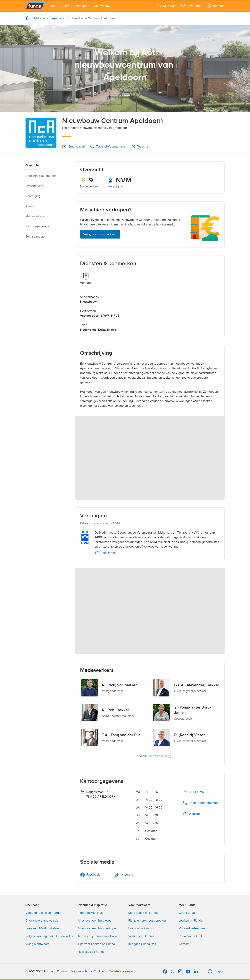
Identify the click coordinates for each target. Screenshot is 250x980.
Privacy (62, 971)
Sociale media (35, 237)
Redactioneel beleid (192, 936)
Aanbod (31, 206)
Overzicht (32, 165)
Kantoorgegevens (37, 226)
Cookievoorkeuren (122, 971)
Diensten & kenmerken (41, 176)
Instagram (123, 875)
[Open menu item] (54, 6)
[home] (29, 18)
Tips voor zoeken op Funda (96, 944)
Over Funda (187, 913)
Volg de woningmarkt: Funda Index (49, 936)
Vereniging (33, 196)
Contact (184, 944)
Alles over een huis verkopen (98, 928)
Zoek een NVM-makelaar (42, 928)
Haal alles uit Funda (91, 952)
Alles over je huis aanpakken (97, 936)
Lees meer (105, 553)
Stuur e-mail (73, 147)
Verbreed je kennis (141, 936)
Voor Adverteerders (192, 928)
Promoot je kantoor (141, 928)
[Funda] (35, 6)
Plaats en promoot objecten (147, 921)
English (216, 971)
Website (140, 147)
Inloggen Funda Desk (143, 944)
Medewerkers (35, 216)
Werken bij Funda (191, 921)
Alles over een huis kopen (96, 921)
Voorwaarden (80, 971)
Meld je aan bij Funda (143, 913)
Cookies (99, 971)
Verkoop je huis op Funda (43, 913)
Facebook (90, 875)
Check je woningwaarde (42, 921)
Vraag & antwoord (37, 944)
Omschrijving (34, 186)
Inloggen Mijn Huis (91, 913)
